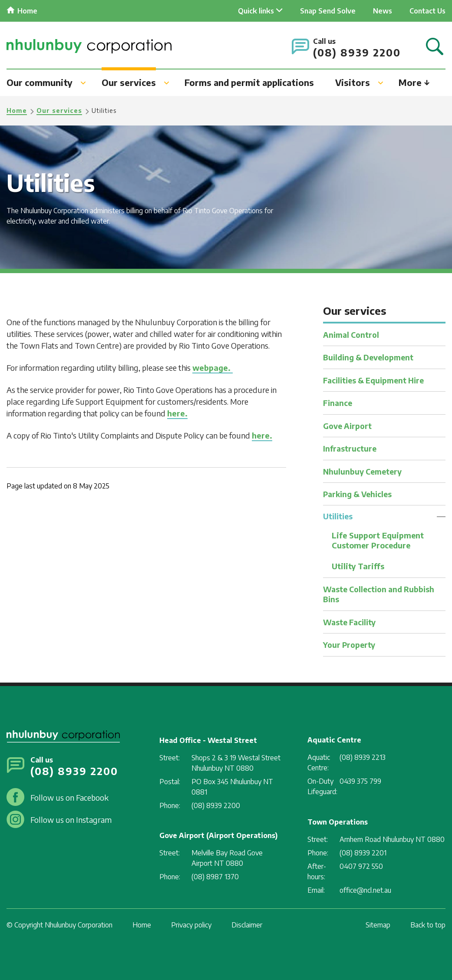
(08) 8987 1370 (215, 877)
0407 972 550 (361, 866)
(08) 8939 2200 (357, 52)
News (383, 11)
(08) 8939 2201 (363, 853)
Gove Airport (349, 425)
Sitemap (378, 925)
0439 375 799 (360, 781)
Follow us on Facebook (69, 797)
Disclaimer (247, 925)
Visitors (353, 82)
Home (27, 11)
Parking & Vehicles (360, 493)
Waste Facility (351, 622)
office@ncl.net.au (365, 890)
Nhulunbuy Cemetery (364, 471)
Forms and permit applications (249, 82)
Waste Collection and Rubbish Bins (381, 594)
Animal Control (353, 335)
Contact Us (427, 11)
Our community (40, 82)
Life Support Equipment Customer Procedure (378, 541)
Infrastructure (350, 448)
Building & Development (371, 357)
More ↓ (414, 82)
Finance (338, 403)
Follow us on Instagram (71, 820)
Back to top (428, 925)
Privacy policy (191, 925)
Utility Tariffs (358, 566)
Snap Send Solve (328, 11)
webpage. (213, 368)
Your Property (350, 645)
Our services (129, 82)
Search (435, 47)
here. (177, 413)
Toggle (441, 517)
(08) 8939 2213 (363, 757)
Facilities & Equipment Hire (376, 380)
